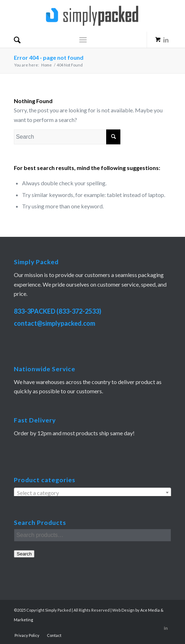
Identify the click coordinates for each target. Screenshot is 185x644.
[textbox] (92, 493)
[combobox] (92, 493)
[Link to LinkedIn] (166, 45)
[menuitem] (17, 40)
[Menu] (83, 40)
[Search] (17, 40)
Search (24, 554)
